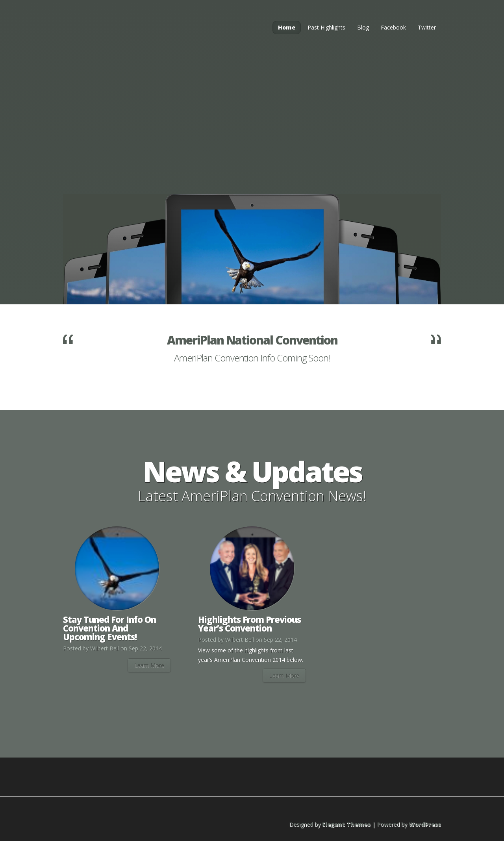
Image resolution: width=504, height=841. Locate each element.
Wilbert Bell (105, 648)
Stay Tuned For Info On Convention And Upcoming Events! (109, 628)
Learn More (149, 665)
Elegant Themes (346, 824)
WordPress (425, 824)
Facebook (393, 27)
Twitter (427, 27)
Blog (363, 27)
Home (287, 27)
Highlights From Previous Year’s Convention (249, 624)
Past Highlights (326, 27)
